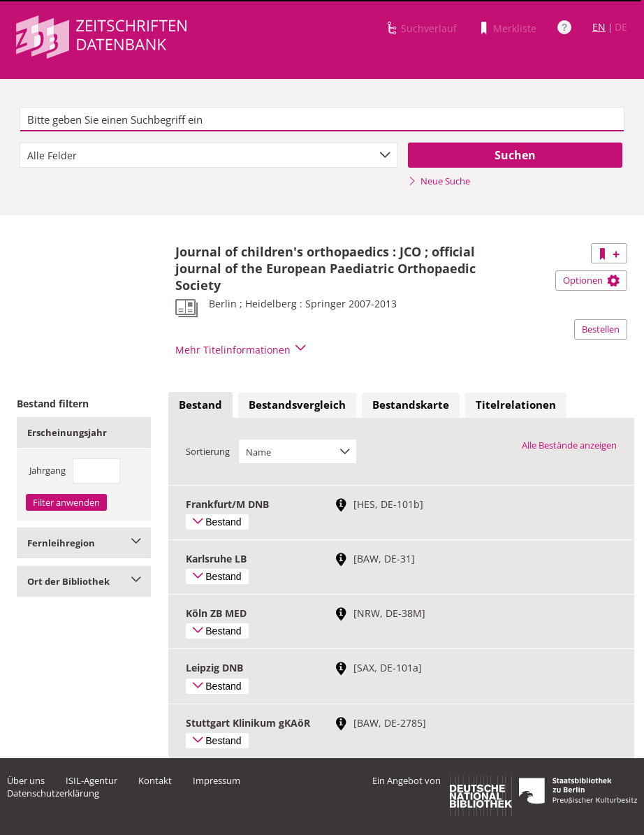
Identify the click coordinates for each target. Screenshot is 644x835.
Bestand (200, 405)
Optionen (591, 280)
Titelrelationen (516, 405)
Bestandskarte (411, 405)
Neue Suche (439, 181)
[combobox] (208, 155)
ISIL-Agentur (92, 780)
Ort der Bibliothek (84, 581)
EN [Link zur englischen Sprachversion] (599, 27)
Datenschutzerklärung (53, 793)
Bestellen (601, 329)
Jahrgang (47, 470)
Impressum (217, 780)
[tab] (200, 405)
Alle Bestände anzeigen (569, 445)
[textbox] (322, 119)
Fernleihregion (84, 543)
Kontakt (155, 780)
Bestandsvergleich (297, 405)
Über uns (26, 780)
